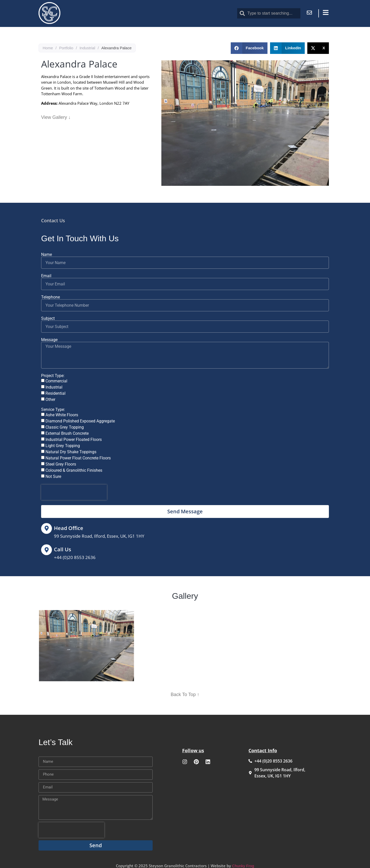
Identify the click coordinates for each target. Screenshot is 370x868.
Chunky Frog (243, 866)
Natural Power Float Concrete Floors (78, 458)
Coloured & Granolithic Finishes (74, 470)
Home (48, 48)
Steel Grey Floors (61, 464)
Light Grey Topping (63, 446)
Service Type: (53, 410)
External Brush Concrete (67, 433)
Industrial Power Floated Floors (74, 440)
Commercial (56, 381)
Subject (48, 319)
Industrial (87, 48)
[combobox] (269, 13)
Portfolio (66, 48)
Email (46, 276)
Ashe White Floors (62, 415)
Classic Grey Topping (65, 427)
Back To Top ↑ (185, 695)
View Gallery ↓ (56, 117)
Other (50, 399)
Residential (55, 393)
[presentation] (74, 492)
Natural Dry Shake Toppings (71, 452)
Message (49, 340)
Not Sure (53, 476)
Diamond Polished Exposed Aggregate (80, 421)
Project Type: (53, 376)
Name (47, 255)
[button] (249, 48)
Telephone (50, 297)
